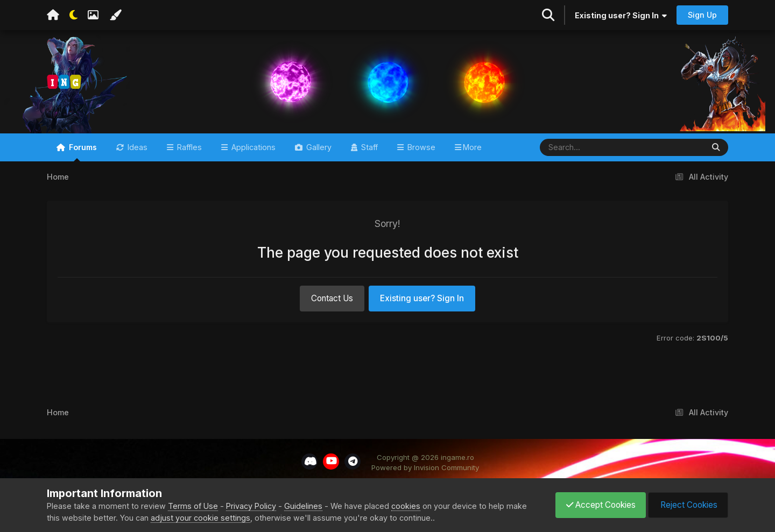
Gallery (318, 151)
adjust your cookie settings (200, 518)
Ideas (136, 151)
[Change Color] (115, 15)
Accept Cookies (598, 505)
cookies (406, 506)
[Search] (590, 152)
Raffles (188, 151)
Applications (252, 151)
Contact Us (332, 303)
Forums (82, 156)
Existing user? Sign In (621, 15)
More (472, 151)
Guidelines (303, 506)
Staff (368, 151)
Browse (420, 151)
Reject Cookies (687, 505)
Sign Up (702, 15)
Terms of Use (193, 506)
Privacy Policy (251, 506)
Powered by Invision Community (425, 472)
